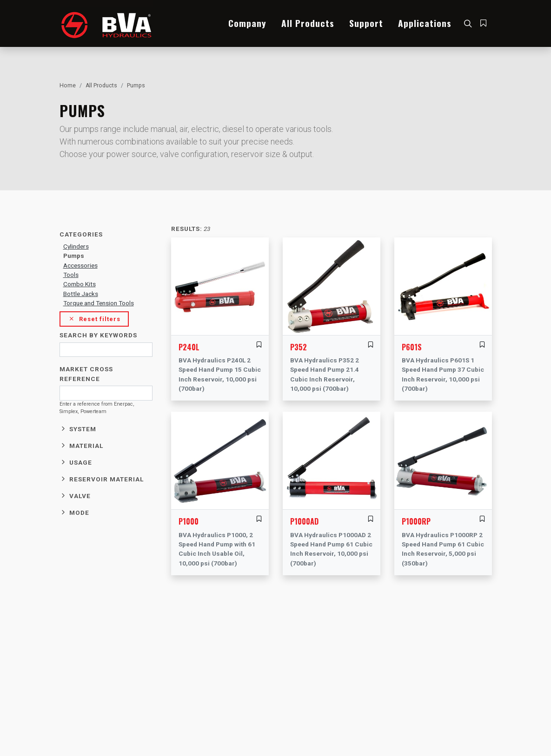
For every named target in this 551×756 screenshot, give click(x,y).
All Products (101, 85)
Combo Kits (80, 284)
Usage (81, 462)
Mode (79, 513)
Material (86, 446)
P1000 (189, 521)
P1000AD (304, 521)
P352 (299, 347)
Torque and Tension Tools (99, 303)
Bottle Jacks (81, 294)
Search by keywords (98, 335)
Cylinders (76, 246)
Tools (71, 275)
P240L (189, 347)
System (83, 429)
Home (68, 85)
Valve (80, 496)
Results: (187, 229)
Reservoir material (106, 479)
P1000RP (416, 521)
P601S (412, 347)
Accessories (80, 265)
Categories (81, 234)
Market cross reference (86, 374)
